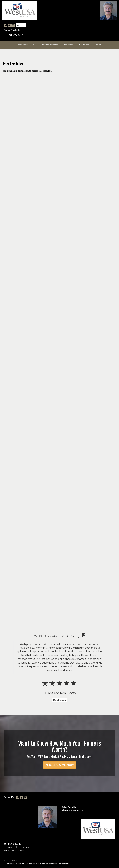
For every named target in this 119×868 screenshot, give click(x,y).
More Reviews (59, 700)
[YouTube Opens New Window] (9, 25)
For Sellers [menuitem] (84, 45)
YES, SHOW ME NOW (59, 765)
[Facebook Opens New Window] (6, 25)
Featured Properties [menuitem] (50, 45)
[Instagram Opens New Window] (13, 25)
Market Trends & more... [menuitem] (26, 45)
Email (21, 25)
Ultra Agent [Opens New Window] (64, 863)
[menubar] (59, 45)
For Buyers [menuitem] (69, 45)
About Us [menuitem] (99, 45)
